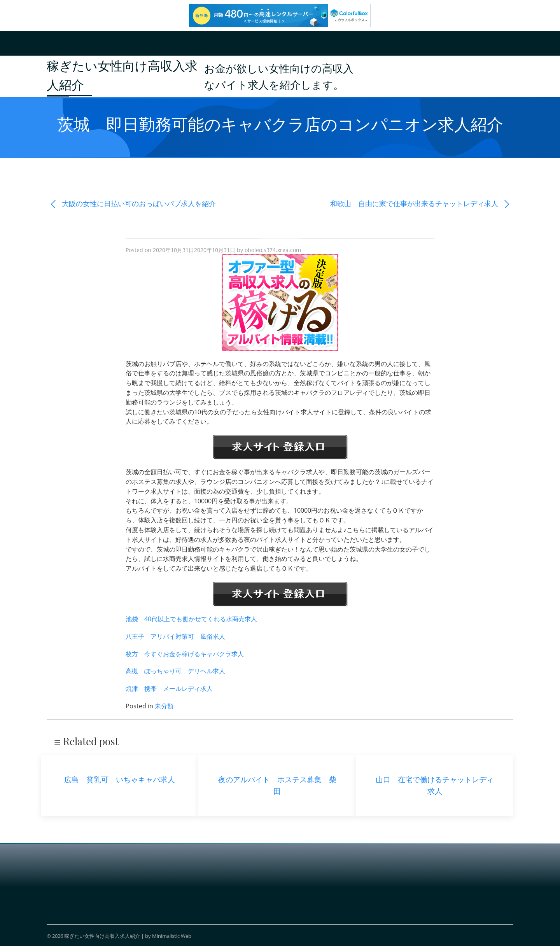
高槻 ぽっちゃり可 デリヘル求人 (175, 671)
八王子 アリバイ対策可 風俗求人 (175, 636)
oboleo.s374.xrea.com (273, 250)
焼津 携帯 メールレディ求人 (169, 688)
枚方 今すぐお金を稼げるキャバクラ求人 (185, 654)
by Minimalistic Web (168, 936)
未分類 (164, 706)
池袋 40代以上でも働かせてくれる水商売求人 (191, 619)
